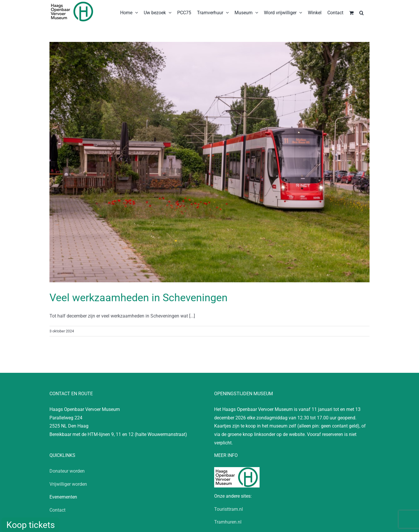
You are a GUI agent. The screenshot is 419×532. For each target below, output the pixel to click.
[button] (362, 12)
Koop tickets (31, 525)
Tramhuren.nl (228, 522)
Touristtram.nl (229, 509)
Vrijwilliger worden (68, 484)
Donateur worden (67, 471)
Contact (57, 510)
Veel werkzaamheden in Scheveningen (139, 298)
